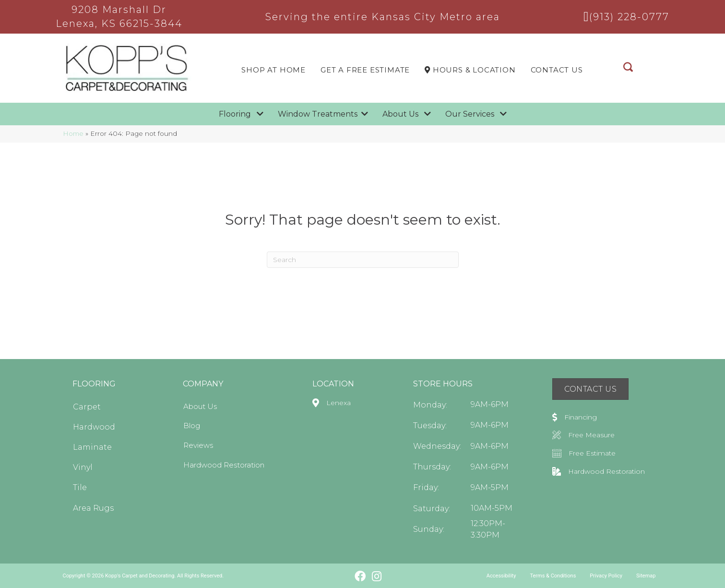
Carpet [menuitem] (87, 407)
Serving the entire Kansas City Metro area (383, 17)
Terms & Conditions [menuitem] (553, 576)
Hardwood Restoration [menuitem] (224, 465)
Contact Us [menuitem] (557, 70)
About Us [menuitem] (200, 406)
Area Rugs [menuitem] (93, 508)
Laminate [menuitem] (92, 447)
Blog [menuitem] (192, 426)
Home (73, 133)
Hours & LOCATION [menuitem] (470, 70)
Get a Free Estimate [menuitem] (365, 70)
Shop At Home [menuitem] (273, 70)
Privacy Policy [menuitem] (606, 576)
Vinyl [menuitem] (83, 467)
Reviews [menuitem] (198, 445)
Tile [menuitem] (80, 487)
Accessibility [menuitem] (501, 576)
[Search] (363, 260)
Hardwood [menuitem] (94, 427)
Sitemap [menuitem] (646, 576)
